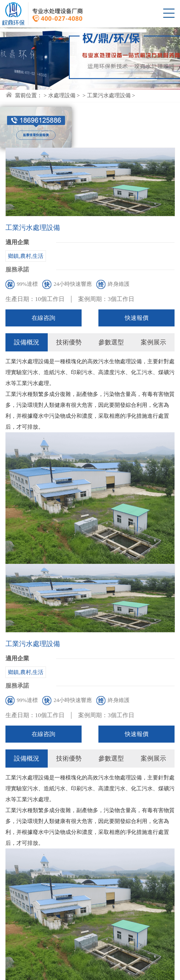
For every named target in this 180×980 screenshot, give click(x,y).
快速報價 (137, 318)
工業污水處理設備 (109, 95)
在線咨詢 (43, 318)
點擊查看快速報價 (36, 135)
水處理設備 (62, 95)
